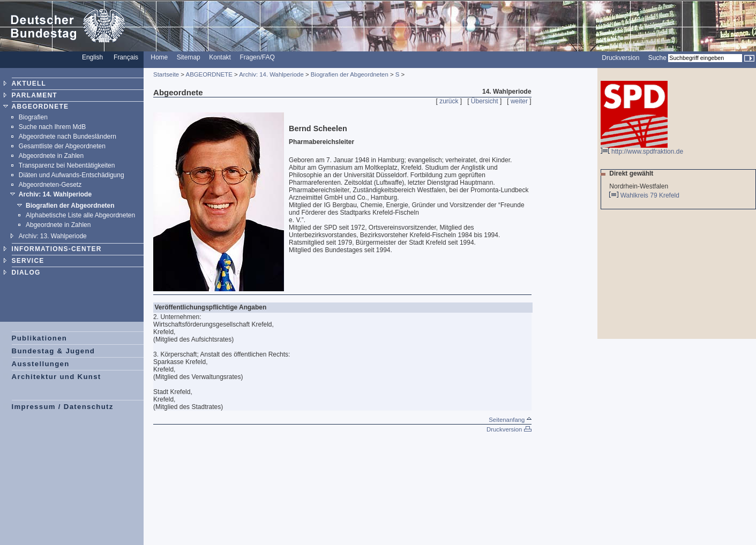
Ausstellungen (41, 364)
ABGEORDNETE (40, 107)
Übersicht (485, 101)
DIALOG (26, 272)
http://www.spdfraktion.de (642, 149)
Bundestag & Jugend (54, 351)
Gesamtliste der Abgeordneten (62, 146)
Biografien (33, 117)
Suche (657, 58)
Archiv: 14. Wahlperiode (55, 194)
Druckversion (620, 58)
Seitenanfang (510, 420)
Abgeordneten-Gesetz (50, 185)
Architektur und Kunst (57, 377)
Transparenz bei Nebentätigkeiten (67, 165)
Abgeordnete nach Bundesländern (68, 137)
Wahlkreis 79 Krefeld (651, 195)
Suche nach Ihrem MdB (52, 127)
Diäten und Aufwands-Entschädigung (72, 175)
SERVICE (28, 261)
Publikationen (40, 338)
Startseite (166, 74)
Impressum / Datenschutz (63, 407)
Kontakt (220, 57)
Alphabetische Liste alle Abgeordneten (80, 215)
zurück (449, 101)
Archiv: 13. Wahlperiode (53, 236)
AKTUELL (29, 84)
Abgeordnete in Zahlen (51, 156)
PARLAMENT (35, 95)
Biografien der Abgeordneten (70, 206)
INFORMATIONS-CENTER (57, 249)
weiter (519, 101)
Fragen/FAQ (257, 57)
